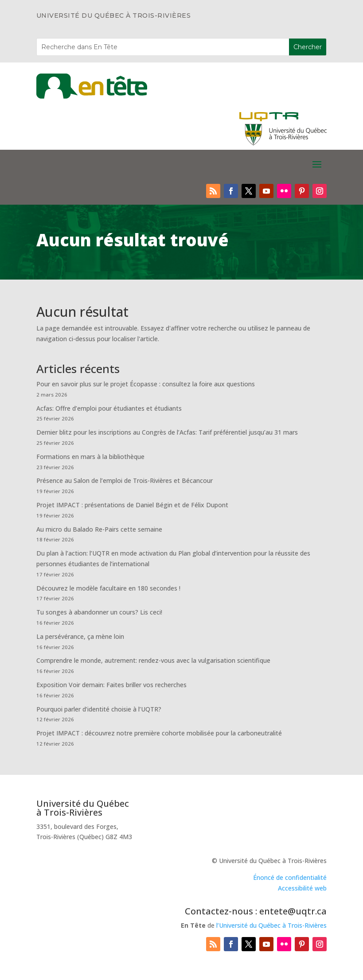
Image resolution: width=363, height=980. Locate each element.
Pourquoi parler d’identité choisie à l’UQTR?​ (99, 709)
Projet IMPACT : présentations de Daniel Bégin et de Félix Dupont (132, 505)
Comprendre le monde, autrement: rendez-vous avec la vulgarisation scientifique (153, 660)
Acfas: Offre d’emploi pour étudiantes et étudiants (109, 408)
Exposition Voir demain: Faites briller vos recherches (111, 685)
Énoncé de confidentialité (290, 877)
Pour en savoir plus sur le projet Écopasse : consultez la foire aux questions (146, 384)
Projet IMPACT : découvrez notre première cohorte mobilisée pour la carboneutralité (159, 733)
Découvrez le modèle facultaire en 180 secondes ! (108, 588)
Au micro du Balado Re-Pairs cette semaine (99, 529)
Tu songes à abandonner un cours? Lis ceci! (99, 612)
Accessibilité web (302, 888)
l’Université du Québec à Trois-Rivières (271, 925)
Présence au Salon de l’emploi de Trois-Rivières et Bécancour (125, 480)
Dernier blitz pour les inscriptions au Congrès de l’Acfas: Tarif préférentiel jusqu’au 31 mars (167, 432)
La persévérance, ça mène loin (80, 636)
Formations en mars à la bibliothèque (90, 457)
